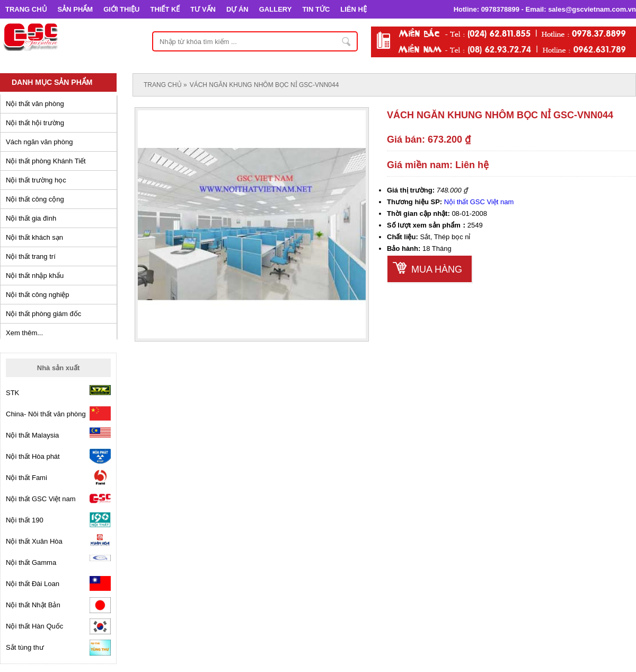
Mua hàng (437, 269)
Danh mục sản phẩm (52, 82)
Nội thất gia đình (31, 218)
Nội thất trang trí (31, 256)
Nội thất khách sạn (34, 237)
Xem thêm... (24, 333)
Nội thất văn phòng (35, 104)
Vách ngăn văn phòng (39, 142)
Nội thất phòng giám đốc (43, 314)
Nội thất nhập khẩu (35, 276)
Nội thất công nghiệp (38, 295)
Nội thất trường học (36, 180)
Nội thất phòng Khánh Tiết (46, 161)
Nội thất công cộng (35, 199)
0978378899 (500, 9)
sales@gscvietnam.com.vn (592, 9)
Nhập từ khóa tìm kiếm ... (347, 41)
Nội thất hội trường (35, 123)
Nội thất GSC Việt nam (479, 202)
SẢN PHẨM (76, 9)
